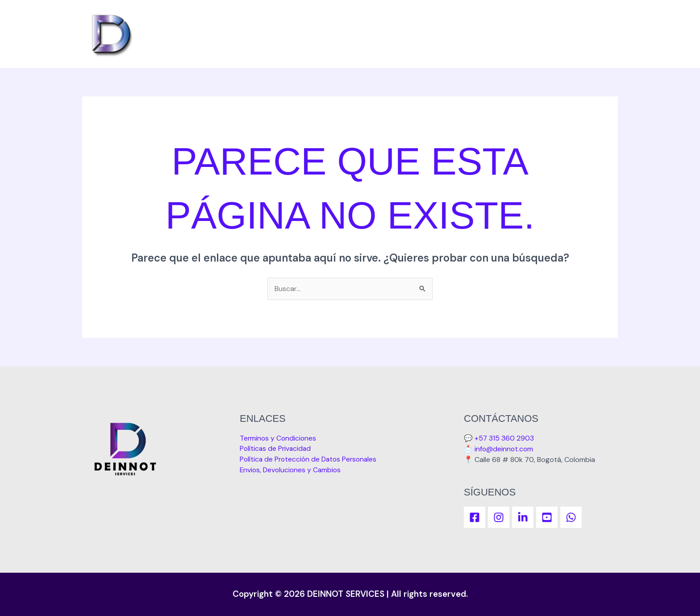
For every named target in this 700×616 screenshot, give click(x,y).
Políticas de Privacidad (276, 449)
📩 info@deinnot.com (499, 449)
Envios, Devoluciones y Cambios (292, 470)
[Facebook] (475, 517)
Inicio (600, 34)
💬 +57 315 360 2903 (499, 438)
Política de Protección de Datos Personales (310, 460)
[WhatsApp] (571, 517)
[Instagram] (499, 517)
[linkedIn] (523, 517)
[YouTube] (547, 517)
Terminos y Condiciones (279, 438)
